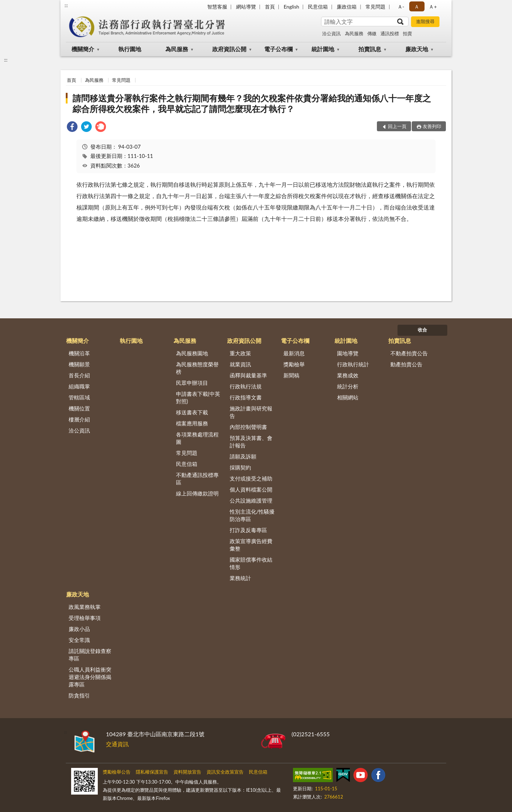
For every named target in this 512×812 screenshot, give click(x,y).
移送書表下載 (192, 412)
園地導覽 (348, 353)
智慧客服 (217, 7)
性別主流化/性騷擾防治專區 (252, 515)
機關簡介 (83, 49)
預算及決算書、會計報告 (251, 442)
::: (66, 5)
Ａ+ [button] (433, 7)
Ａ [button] (417, 7)
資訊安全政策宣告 (225, 772)
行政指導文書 (246, 397)
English (292, 7)
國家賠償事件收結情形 (251, 563)
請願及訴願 (243, 456)
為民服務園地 (192, 353)
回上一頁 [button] (397, 126)
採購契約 (240, 467)
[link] (72, 128)
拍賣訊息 (370, 49)
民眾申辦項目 (192, 383)
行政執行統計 (353, 364)
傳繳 (372, 33)
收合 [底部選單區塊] (422, 330)
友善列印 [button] (432, 126)
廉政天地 (417, 49)
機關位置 (79, 408)
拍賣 (407, 33)
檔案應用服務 (192, 423)
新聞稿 (291, 375)
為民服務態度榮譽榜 (197, 368)
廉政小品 (79, 629)
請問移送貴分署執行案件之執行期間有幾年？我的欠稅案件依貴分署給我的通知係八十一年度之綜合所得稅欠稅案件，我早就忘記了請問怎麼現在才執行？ (252, 103)
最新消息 (294, 353)
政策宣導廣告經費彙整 (251, 545)
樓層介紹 (79, 419)
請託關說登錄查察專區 (90, 655)
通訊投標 (390, 33)
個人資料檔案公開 (251, 489)
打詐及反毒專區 (248, 530)
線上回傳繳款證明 (197, 493)
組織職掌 (79, 386)
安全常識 (79, 640)
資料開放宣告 (187, 772)
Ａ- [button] (401, 7)
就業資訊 (240, 364)
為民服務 (354, 33)
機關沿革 (79, 353)
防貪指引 (79, 695)
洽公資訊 (331, 33)
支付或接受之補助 (251, 478)
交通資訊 (117, 744)
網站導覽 (246, 7)
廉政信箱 (347, 7)
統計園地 (323, 49)
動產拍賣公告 (406, 364)
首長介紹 (79, 375)
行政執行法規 (246, 386)
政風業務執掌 (85, 607)
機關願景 (79, 364)
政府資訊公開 (229, 49)
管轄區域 (79, 397)
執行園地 (130, 49)
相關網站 (348, 397)
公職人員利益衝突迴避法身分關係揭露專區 (90, 677)
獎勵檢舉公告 (117, 772)
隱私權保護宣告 (152, 772)
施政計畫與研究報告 (251, 412)
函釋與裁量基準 (248, 375)
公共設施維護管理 (251, 500)
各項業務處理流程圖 (197, 438)
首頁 (270, 7)
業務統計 (240, 578)
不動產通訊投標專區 (197, 479)
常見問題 (375, 7)
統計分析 (348, 386)
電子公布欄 (278, 49)
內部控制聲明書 (248, 427)
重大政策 (240, 353)
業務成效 (348, 375)
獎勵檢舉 (294, 364)
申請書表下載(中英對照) (198, 397)
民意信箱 (318, 7)
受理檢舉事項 (85, 618)
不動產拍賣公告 (409, 353)
